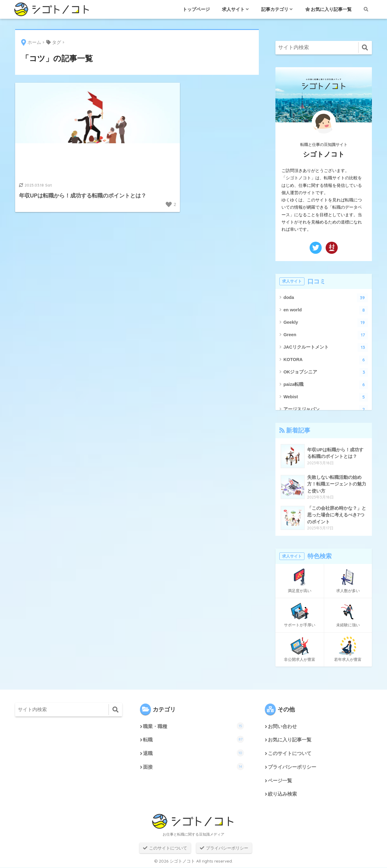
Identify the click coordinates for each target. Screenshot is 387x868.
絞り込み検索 (282, 795)
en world (326, 310)
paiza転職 (326, 385)
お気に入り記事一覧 (328, 9)
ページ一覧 (280, 781)
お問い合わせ (282, 727)
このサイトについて (290, 754)
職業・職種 (193, 726)
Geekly (326, 323)
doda (326, 298)
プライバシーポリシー (292, 768)
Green (326, 335)
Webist (326, 397)
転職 (193, 740)
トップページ (196, 9)
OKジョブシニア (326, 372)
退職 (193, 753)
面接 (193, 767)
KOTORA (326, 360)
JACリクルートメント (326, 348)
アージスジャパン (326, 410)
